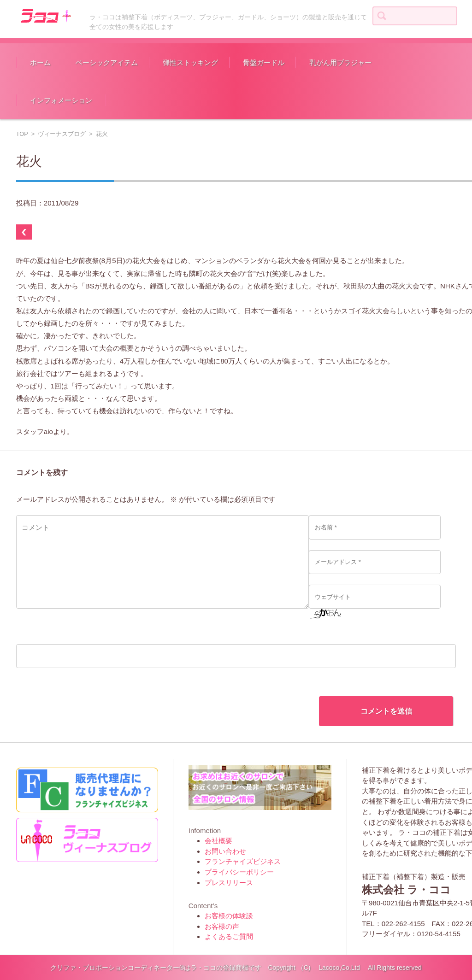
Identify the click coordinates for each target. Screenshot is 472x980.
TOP (22, 134)
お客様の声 (222, 926)
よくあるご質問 (229, 936)
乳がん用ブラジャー (340, 62)
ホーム (40, 62)
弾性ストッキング (190, 62)
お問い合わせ (225, 851)
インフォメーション (61, 100)
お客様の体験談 (229, 916)
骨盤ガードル (264, 62)
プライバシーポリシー (239, 872)
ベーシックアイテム (107, 62)
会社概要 (218, 841)
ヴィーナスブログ (62, 134)
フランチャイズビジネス (243, 861)
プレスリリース (229, 883)
